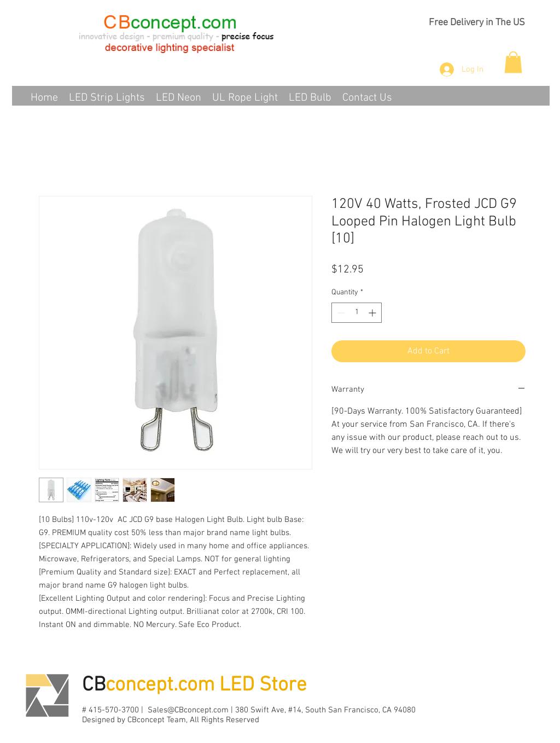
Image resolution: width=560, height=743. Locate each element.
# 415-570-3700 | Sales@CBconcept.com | (159, 710)
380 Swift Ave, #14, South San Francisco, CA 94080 (325, 710)
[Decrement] (340, 313)
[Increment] (373, 313)
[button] (513, 62)
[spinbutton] (357, 313)
